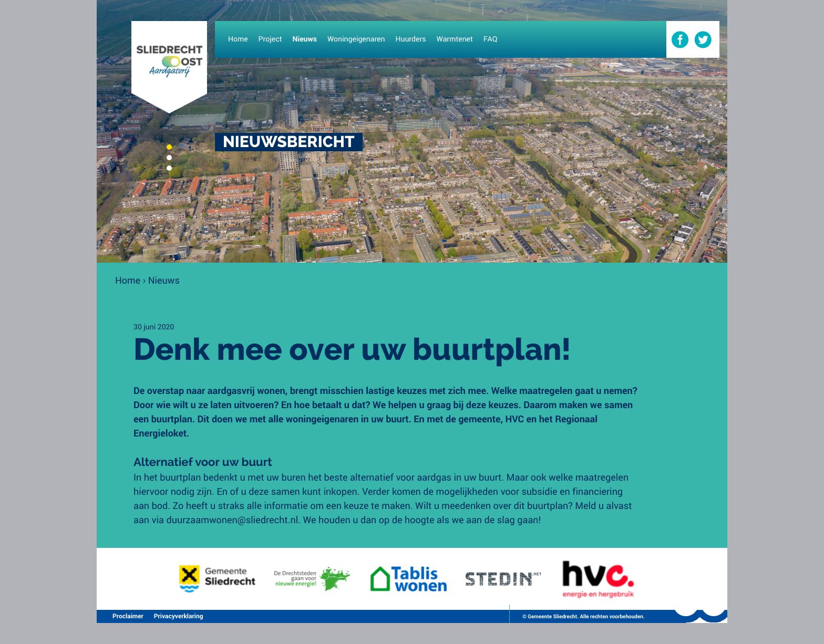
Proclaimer (128, 616)
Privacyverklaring (179, 616)
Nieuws (164, 280)
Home (128, 280)
